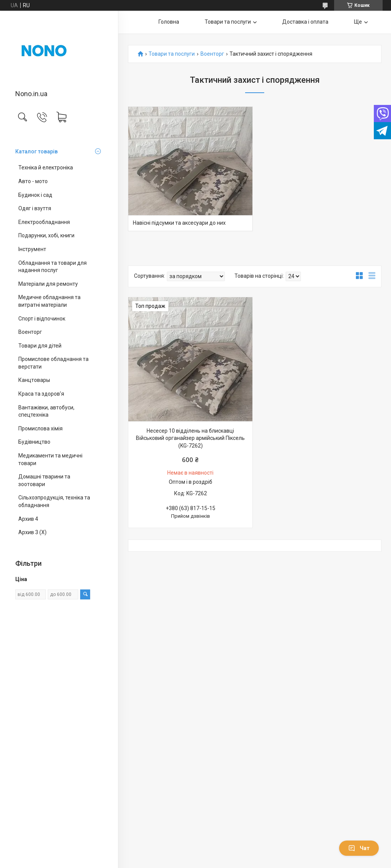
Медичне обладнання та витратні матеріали (49, 301)
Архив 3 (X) (32, 532)
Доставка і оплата (305, 22)
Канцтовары (34, 380)
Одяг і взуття (35, 208)
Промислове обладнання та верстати (53, 363)
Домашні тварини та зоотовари (44, 480)
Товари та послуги (228, 22)
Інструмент (32, 249)
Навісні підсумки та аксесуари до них (179, 223)
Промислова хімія (40, 428)
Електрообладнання (44, 222)
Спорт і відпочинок (42, 319)
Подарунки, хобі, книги (46, 235)
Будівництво (34, 442)
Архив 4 (28, 519)
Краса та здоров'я (41, 394)
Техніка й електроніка (46, 167)
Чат (359, 848)
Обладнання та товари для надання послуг (53, 267)
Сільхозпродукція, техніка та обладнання (54, 501)
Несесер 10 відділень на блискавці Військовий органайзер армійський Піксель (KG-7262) (190, 438)
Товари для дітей (40, 346)
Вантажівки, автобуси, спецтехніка (46, 411)
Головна (169, 22)
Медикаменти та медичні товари (50, 459)
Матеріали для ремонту (48, 284)
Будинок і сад (35, 195)
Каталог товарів (36, 151)
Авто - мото (33, 181)
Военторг (30, 332)
